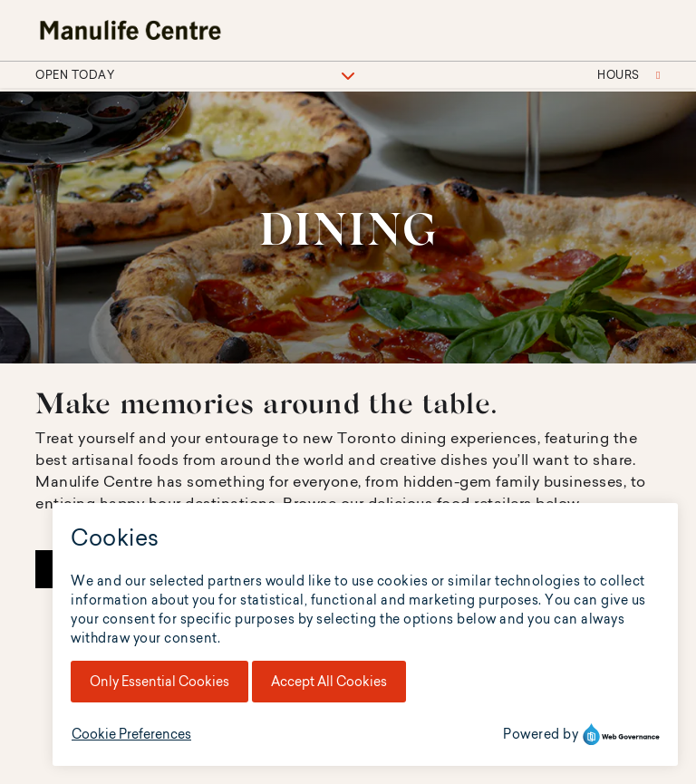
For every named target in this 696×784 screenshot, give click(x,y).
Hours (629, 75)
